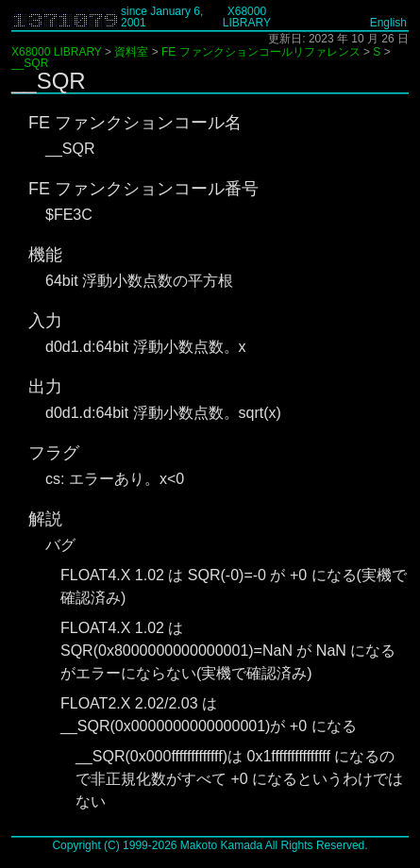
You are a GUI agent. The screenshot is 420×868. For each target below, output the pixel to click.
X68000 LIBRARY (247, 17)
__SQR (30, 63)
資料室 (131, 52)
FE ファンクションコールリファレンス (261, 52)
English (388, 23)
